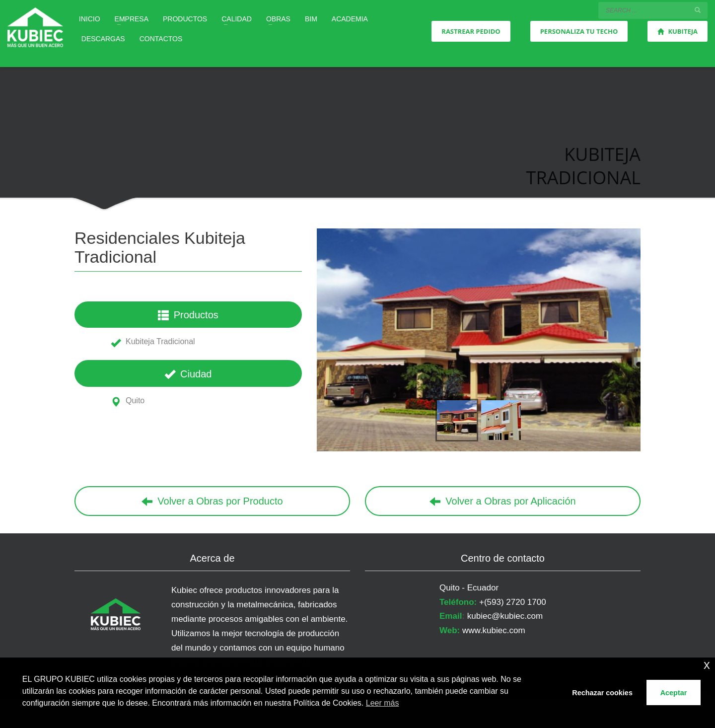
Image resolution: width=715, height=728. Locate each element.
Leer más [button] (383, 703)
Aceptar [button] (674, 693)
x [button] (707, 665)
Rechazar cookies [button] (602, 693)
